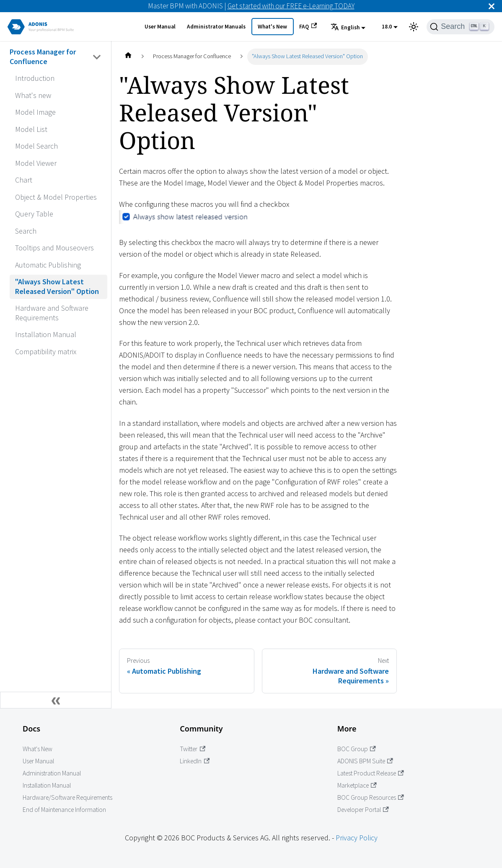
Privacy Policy (357, 838)
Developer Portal (363, 810)
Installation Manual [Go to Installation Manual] (46, 334)
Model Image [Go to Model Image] (35, 112)
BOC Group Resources (371, 797)
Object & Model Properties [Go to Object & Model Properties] (56, 197)
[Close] (492, 6)
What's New (272, 27)
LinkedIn (195, 761)
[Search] (461, 27)
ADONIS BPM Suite (365, 761)
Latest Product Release (371, 773)
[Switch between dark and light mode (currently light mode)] (414, 27)
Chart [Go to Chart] (24, 180)
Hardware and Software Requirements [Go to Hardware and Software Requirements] (52, 313)
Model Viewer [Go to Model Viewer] (36, 163)
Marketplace (357, 785)
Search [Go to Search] (26, 231)
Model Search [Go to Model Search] (36, 146)
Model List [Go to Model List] (31, 129)
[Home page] (128, 57)
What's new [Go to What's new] (33, 95)
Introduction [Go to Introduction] (35, 78)
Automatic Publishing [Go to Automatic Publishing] (48, 265)
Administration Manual (52, 773)
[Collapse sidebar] (56, 700)
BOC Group (357, 749)
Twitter (193, 749)
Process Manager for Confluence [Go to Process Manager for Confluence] (43, 57)
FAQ (308, 26)
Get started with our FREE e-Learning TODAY (291, 6)
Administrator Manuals (216, 27)
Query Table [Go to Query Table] (34, 214)
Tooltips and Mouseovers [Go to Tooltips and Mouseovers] (54, 248)
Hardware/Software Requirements (67, 797)
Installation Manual (47, 785)
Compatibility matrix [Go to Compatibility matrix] (46, 352)
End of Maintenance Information (64, 810)
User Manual (160, 27)
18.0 (387, 27)
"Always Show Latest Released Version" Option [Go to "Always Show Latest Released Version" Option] (57, 286)
